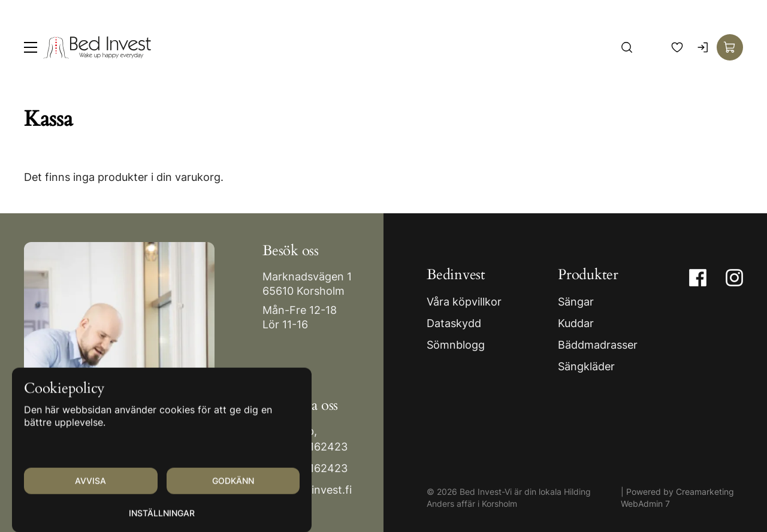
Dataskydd (454, 323)
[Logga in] (703, 47)
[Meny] (31, 47)
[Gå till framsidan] (97, 47)
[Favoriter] (677, 47)
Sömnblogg (456, 345)
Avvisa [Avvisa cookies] (90, 492)
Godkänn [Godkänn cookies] (233, 492)
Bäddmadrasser (598, 345)
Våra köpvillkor (464, 302)
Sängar (576, 302)
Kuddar (576, 323)
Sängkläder (586, 366)
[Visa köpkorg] (730, 47)
